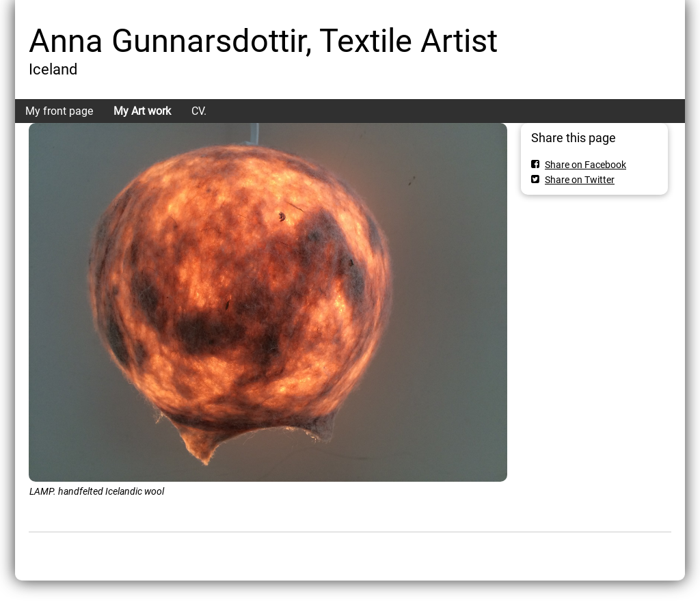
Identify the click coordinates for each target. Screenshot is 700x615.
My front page (59, 111)
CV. (199, 111)
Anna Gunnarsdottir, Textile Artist (263, 41)
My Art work (142, 111)
